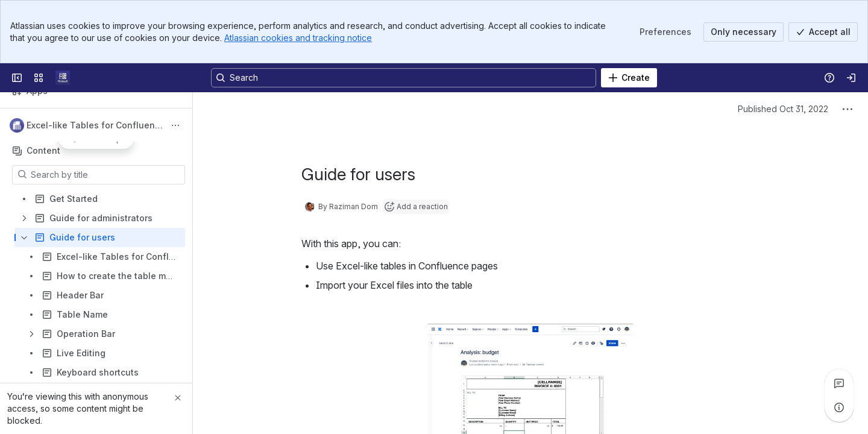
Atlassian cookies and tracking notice (298, 38)
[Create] (629, 78)
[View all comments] (839, 383)
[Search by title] (106, 175)
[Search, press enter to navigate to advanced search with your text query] (404, 78)
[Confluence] (63, 78)
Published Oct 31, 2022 (783, 109)
